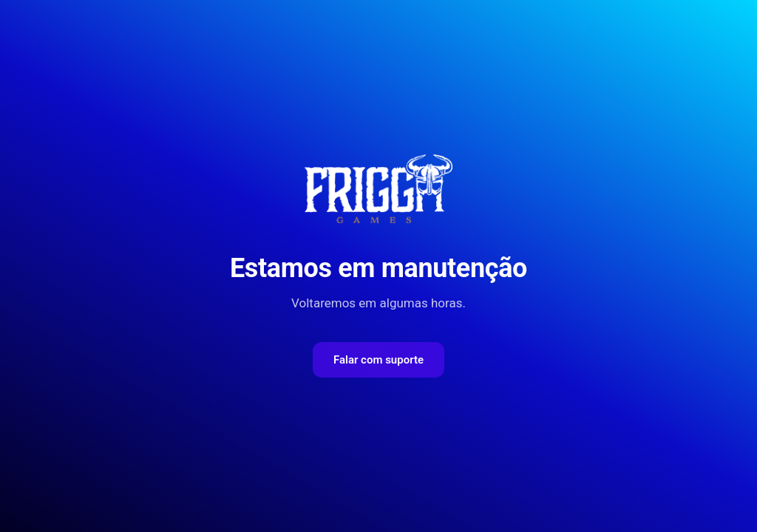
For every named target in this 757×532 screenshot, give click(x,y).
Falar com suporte (378, 360)
